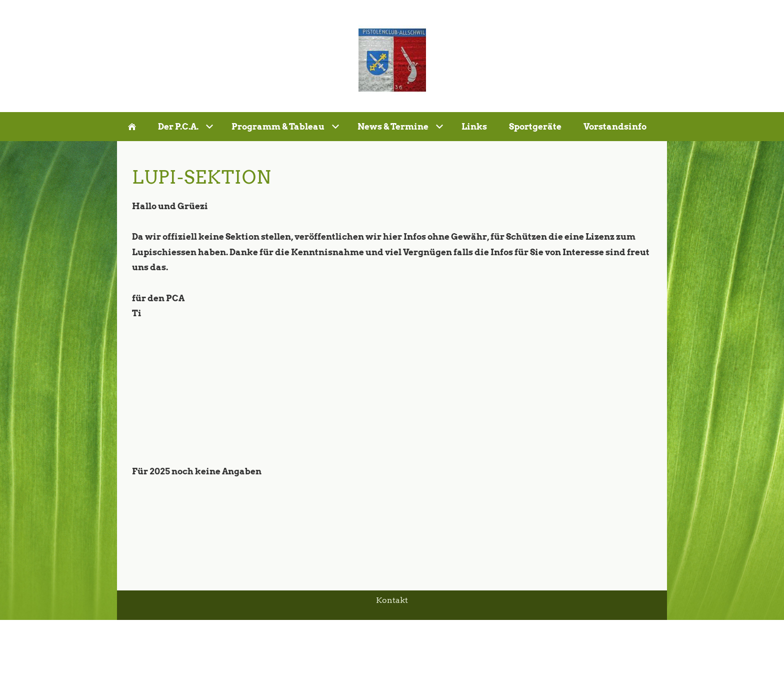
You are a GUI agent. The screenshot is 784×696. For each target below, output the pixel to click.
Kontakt (392, 600)
